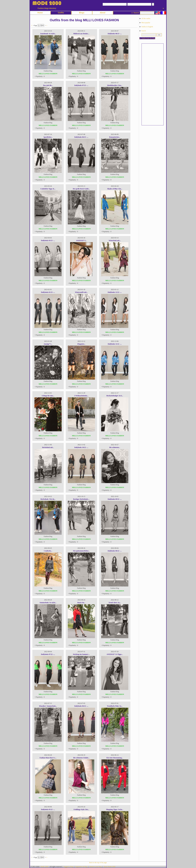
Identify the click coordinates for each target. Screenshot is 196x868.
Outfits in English (147, 27)
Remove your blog (95, 867)
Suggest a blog (68, 867)
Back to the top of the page (98, 863)
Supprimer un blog (81, 867)
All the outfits (146, 19)
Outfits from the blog (148, 38)
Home (40, 13)
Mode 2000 (44, 867)
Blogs (82, 13)
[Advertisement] (153, 84)
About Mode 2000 (109, 867)
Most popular (146, 23)
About (102, 13)
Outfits (61, 13)
